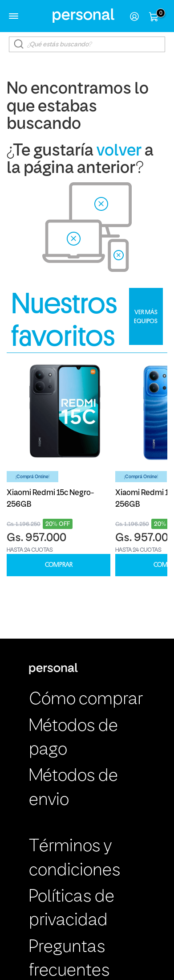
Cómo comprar (86, 700)
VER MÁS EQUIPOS (146, 316)
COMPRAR (59, 565)
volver (119, 151)
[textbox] (87, 44)
